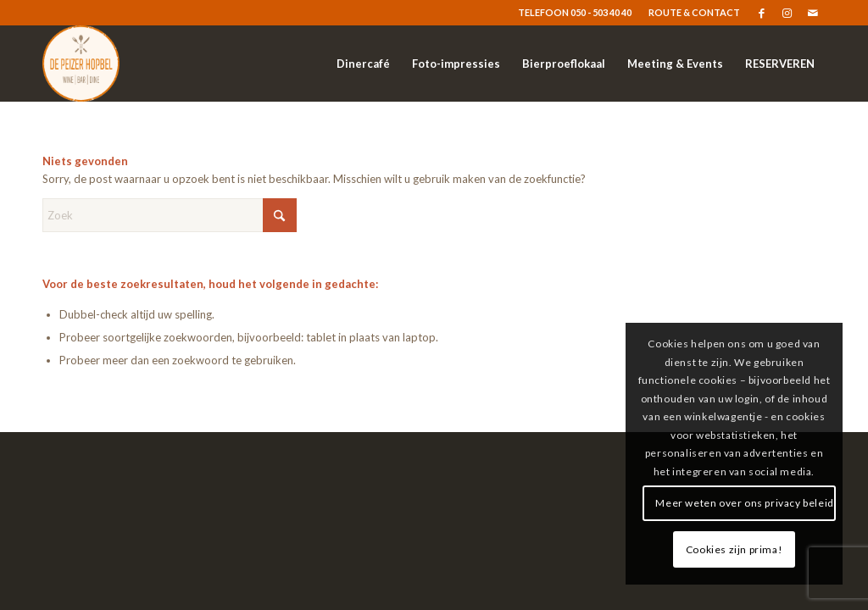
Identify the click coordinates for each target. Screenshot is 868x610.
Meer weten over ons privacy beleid (744, 503)
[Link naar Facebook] (762, 13)
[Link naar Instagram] (787, 13)
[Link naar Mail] (813, 13)
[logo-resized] (81, 64)
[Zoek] (170, 215)
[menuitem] (690, 13)
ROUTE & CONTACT (694, 12)
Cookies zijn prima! (734, 549)
